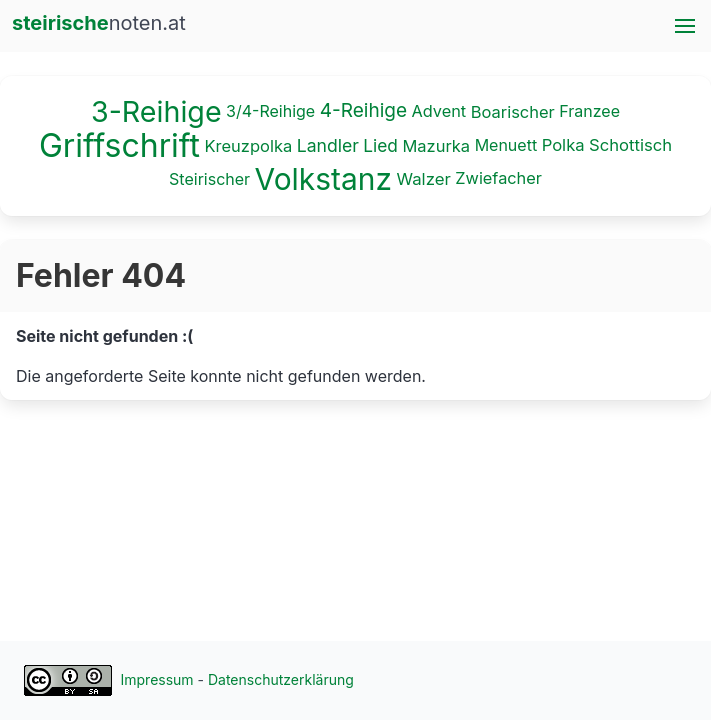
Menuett (506, 144)
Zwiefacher (498, 178)
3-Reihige (156, 111)
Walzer (423, 179)
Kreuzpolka (249, 145)
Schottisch (630, 145)
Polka (563, 145)
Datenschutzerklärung (281, 679)
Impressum (157, 679)
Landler (328, 144)
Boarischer (513, 112)
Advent (439, 111)
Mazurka (436, 145)
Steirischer (209, 178)
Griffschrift (119, 145)
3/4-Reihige (270, 111)
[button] (685, 26)
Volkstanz (323, 179)
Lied (380, 145)
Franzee (589, 111)
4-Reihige (363, 110)
